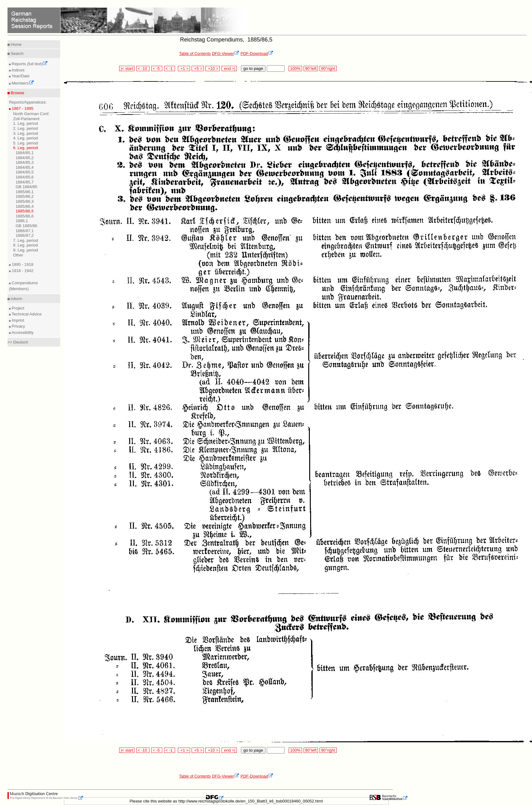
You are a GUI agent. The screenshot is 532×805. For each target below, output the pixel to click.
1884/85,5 (25, 172)
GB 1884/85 (26, 187)
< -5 (157, 68)
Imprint (17, 320)
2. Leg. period (26, 128)
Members (22, 83)
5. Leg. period (26, 143)
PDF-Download (257, 54)
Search (17, 54)
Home (16, 44)
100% (295, 68)
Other (18, 255)
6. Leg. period (26, 148)
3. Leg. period (26, 133)
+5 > (198, 68)
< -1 (170, 68)
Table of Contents (195, 54)
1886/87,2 (25, 235)
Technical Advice (26, 314)
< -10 (143, 68)
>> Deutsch (18, 342)
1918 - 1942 (22, 271)
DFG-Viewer (226, 54)
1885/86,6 (25, 216)
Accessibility (22, 332)
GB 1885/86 (26, 226)
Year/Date (20, 76)
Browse (17, 93)
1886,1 (22, 221)
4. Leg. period (26, 138)
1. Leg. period (26, 123)
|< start (127, 68)
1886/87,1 (25, 231)
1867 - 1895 (22, 108)
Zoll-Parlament (26, 119)
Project (17, 308)
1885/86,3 (25, 201)
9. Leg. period (26, 250)
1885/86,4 (25, 206)
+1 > (184, 68)
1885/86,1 (25, 192)
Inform (16, 299)
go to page (253, 68)
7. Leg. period (26, 240)
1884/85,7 (25, 182)
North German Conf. (31, 114)
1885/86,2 (25, 196)
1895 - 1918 (22, 264)
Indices (18, 70)
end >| (229, 68)
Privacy (18, 326)
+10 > (212, 68)
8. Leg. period (26, 245)
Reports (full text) (29, 64)
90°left (311, 68)
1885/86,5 (25, 211)
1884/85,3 (25, 162)
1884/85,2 (25, 158)
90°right (328, 68)
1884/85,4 (25, 167)
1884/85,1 (25, 153)
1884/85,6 (25, 177)
